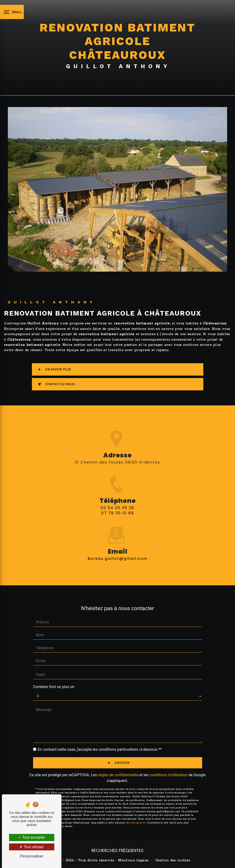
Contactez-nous (55, 384)
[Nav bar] (12, 12)
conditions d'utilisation (169, 769)
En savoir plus (53, 369)
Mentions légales (133, 860)
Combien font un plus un (54, 681)
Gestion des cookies (173, 860)
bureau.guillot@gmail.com (117, 553)
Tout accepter (32, 837)
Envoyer (122, 757)
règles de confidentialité (118, 769)
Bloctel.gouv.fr (136, 817)
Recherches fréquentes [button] (117, 851)
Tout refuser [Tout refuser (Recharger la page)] (32, 847)
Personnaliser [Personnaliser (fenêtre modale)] (32, 856)
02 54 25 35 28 (117, 513)
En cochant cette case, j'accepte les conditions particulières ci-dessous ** (100, 744)
